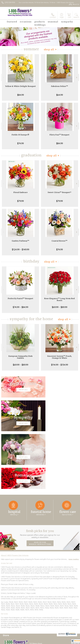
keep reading (74, 502)
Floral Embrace (21, 192)
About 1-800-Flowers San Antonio (15, 498)
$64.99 (60, 95)
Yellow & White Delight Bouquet (21, 86)
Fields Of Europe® (21, 135)
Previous (3, 77)
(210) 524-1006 (10, 2)
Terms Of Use (51, 642)
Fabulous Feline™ (60, 86)
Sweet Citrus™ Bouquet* (60, 192)
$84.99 (21, 95)
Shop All (49, 49)
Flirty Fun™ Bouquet (60, 135)
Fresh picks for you (40, 476)
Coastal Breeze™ (60, 241)
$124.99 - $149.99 (21, 249)
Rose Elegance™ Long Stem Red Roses (60, 299)
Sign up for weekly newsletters (40, 486)
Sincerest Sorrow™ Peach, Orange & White (60, 357)
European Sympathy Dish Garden (21, 357)
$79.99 (20, 201)
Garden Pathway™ (21, 241)
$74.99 (20, 143)
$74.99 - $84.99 (20, 307)
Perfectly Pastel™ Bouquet (21, 298)
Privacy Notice (62, 642)
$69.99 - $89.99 (60, 307)
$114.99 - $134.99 (60, 365)
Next (77, 77)
